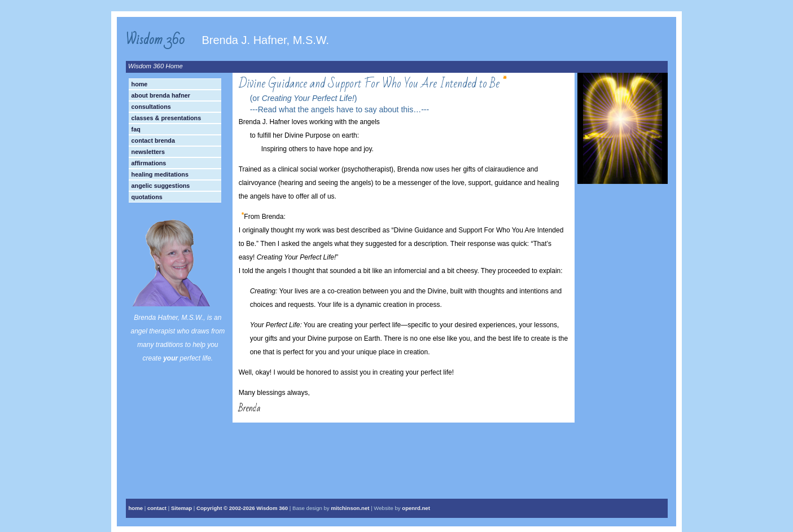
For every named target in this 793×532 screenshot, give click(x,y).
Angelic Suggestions (161, 186)
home (136, 508)
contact (157, 508)
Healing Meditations (160, 174)
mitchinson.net (350, 508)
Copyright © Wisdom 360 (242, 508)
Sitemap (181, 508)
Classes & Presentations (167, 118)
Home (140, 84)
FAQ (136, 129)
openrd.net (416, 508)
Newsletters (148, 152)
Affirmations (149, 163)
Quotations (147, 197)
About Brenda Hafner (161, 95)
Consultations (151, 107)
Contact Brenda (153, 140)
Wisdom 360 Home (155, 66)
